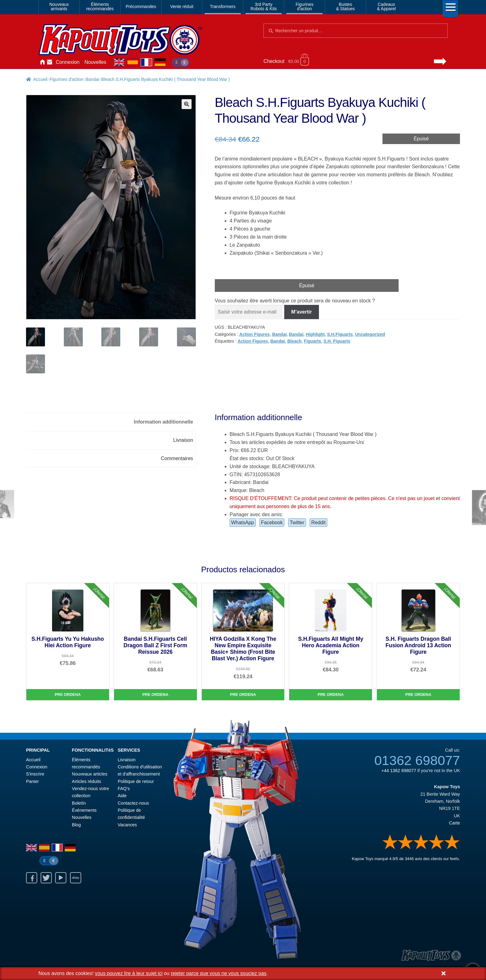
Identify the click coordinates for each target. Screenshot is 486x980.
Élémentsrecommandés (100, 7)
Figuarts (313, 341)
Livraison (127, 761)
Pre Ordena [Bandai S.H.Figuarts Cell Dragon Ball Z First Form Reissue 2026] (155, 696)
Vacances (127, 826)
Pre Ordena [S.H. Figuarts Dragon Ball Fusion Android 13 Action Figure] (418, 696)
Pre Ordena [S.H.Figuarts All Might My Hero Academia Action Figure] (331, 696)
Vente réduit (182, 7)
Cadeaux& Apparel (386, 7)
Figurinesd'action (305, 7)
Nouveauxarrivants (59, 7)
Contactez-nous (50, 62)
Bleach (294, 341)
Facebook (272, 523)
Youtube (61, 879)
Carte (455, 824)
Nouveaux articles (90, 775)
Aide (122, 797)
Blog (76, 826)
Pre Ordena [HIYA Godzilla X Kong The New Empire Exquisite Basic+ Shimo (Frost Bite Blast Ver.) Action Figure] (243, 696)
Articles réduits (86, 782)
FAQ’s (124, 790)
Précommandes (141, 7)
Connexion (68, 62)
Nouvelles (95, 62)
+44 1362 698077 (399, 772)
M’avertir (302, 312)
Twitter (297, 523)
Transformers (223, 7)
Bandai (92, 79)
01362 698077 (417, 762)
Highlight (315, 334)
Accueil (42, 62)
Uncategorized (370, 334)
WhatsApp (243, 523)
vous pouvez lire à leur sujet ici (129, 973)
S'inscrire (35, 775)
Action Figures (254, 334)
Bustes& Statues (345, 7)
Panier (33, 782)
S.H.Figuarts (340, 334)
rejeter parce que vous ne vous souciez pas (219, 973)
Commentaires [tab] (177, 459)
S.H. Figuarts (337, 341)
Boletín (79, 804)
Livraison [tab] (183, 441)
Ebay (76, 879)
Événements (84, 811)
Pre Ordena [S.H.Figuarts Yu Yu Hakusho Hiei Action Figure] (68, 696)
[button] (187, 104)
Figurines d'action (66, 79)
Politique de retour (136, 782)
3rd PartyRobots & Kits (264, 7)
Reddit (318, 523)
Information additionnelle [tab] (163, 423)
